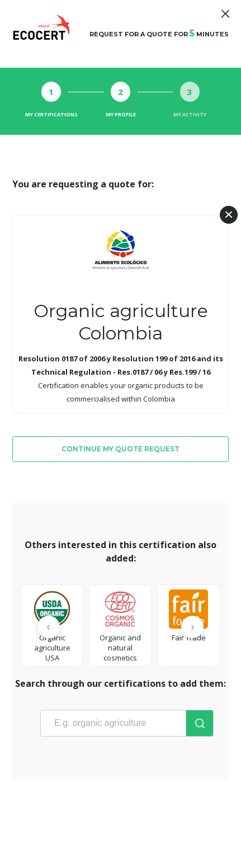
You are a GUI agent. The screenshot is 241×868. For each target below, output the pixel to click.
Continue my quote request (121, 449)
